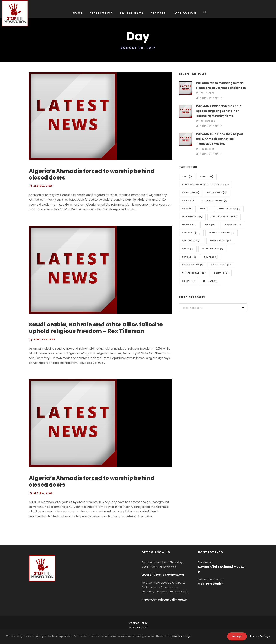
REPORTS (158, 13)
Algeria (39, 186)
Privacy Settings (260, 636)
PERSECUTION (101, 13)
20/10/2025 (208, 93)
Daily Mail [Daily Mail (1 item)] (191, 193)
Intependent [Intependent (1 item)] (192, 217)
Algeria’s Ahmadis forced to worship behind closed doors (92, 174)
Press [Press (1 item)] (188, 249)
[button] (205, 14)
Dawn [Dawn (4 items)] (188, 201)
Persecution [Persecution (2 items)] (220, 241)
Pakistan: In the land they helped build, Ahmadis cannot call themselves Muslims (220, 139)
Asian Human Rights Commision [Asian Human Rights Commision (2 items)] (206, 185)
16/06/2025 (208, 149)
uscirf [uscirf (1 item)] (188, 281)
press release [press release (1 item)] (212, 249)
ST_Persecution (212, 584)
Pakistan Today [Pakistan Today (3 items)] (222, 233)
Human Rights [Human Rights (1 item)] (229, 209)
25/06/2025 (208, 121)
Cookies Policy (138, 623)
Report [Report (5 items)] (189, 257)
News (49, 186)
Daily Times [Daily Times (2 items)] (217, 193)
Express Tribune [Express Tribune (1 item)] (215, 201)
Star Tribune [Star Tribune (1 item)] (193, 265)
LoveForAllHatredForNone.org (163, 575)
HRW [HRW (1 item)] (205, 209)
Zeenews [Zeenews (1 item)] (210, 281)
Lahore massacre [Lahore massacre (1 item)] (224, 217)
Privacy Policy (138, 627)
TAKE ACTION (185, 13)
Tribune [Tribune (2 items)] (221, 273)
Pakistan (49, 339)
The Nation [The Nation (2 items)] (221, 265)
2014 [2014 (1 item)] (187, 177)
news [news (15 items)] (210, 225)
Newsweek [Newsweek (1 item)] (232, 225)
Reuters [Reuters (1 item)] (211, 257)
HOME (78, 13)
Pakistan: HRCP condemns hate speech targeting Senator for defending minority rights (219, 111)
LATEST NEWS (132, 13)
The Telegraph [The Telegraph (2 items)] (194, 273)
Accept (237, 636)
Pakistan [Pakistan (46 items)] (191, 233)
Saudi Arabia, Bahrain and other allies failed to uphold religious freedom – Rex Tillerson (96, 328)
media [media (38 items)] (189, 225)
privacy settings (181, 636)
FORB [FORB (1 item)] (187, 209)
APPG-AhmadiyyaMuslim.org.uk (164, 600)
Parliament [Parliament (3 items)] (192, 241)
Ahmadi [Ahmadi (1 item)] (207, 177)
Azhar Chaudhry (211, 98)
